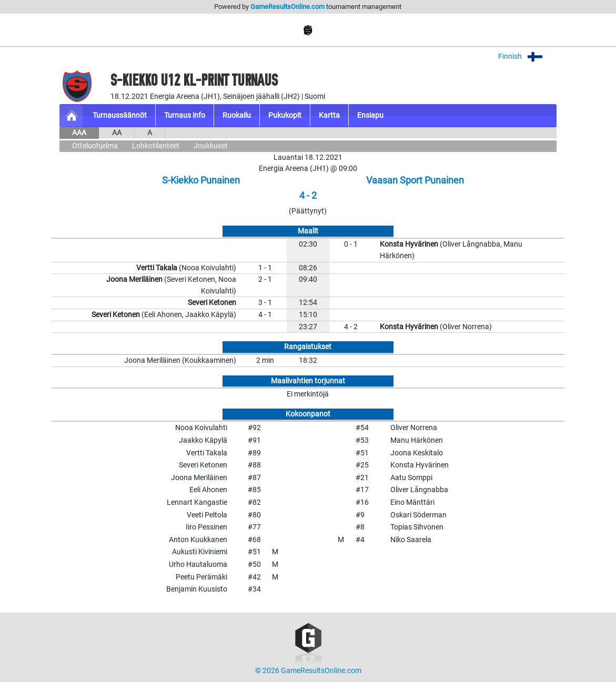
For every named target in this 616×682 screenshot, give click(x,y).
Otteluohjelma (95, 146)
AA (117, 133)
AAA (79, 133)
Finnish (527, 57)
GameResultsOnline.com (287, 7)
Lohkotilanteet (156, 146)
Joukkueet (211, 146)
